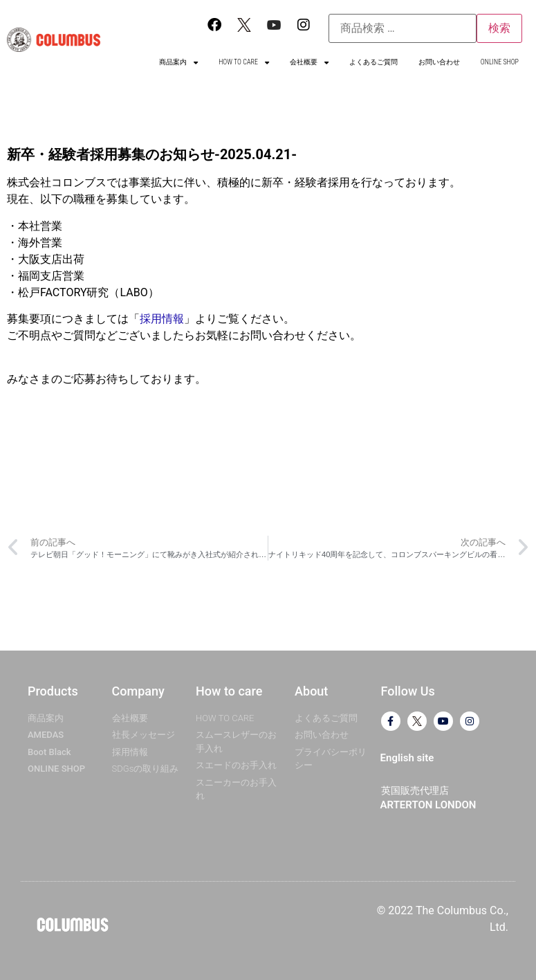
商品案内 (178, 62)
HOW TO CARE (244, 62)
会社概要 (309, 62)
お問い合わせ (439, 62)
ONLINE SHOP (500, 62)
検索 (499, 28)
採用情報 (162, 319)
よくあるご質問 (373, 62)
